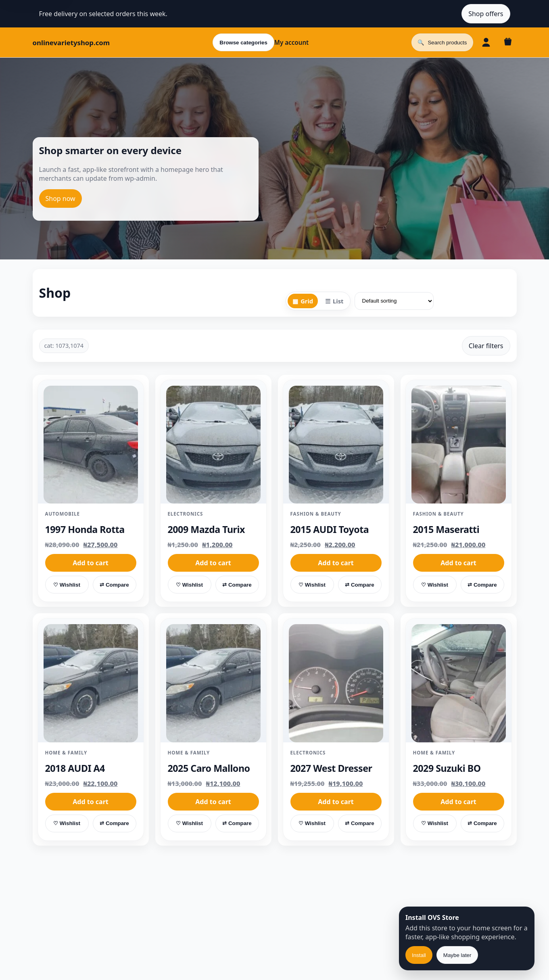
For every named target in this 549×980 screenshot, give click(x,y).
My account (291, 42)
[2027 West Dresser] (336, 683)
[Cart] (508, 42)
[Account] (486, 42)
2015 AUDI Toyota (330, 529)
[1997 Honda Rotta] (91, 445)
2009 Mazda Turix (206, 529)
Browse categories (243, 43)
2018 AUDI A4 (75, 768)
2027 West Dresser (331, 768)
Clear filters (486, 346)
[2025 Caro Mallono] (213, 683)
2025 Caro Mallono (209, 768)
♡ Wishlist (67, 585)
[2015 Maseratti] (459, 445)
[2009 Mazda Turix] (213, 445)
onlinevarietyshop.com (71, 43)
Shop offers (486, 14)
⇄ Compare (114, 585)
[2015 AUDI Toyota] (336, 445)
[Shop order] (394, 301)
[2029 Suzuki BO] (459, 683)
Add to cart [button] (91, 563)
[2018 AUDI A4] (91, 683)
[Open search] (442, 42)
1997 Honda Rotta (85, 529)
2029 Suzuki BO (447, 768)
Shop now (61, 199)
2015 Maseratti (446, 529)
